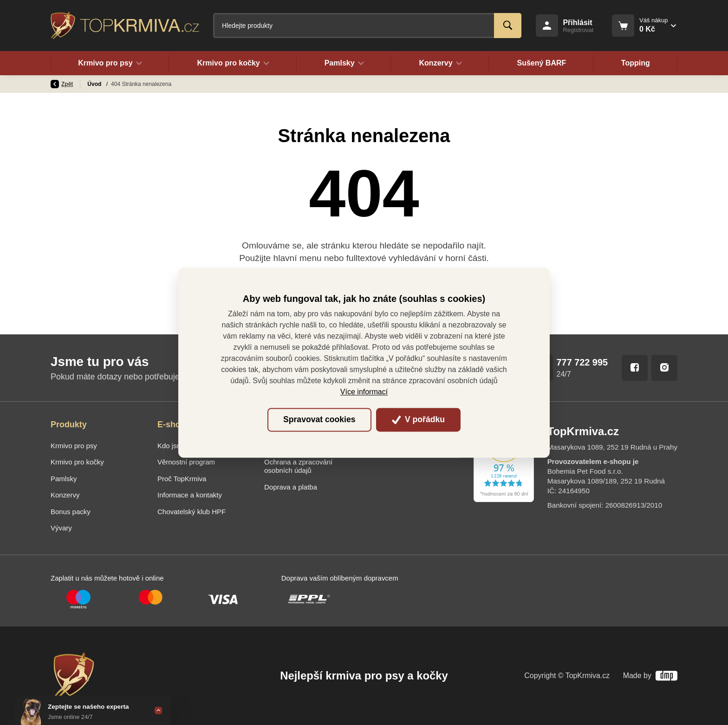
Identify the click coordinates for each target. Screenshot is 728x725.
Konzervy (65, 495)
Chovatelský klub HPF (192, 512)
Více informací (364, 392)
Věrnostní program (186, 462)
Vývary (61, 528)
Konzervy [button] (440, 63)
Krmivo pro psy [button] (110, 63)
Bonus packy (71, 512)
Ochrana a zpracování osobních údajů (298, 466)
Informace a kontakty (190, 495)
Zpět (62, 84)
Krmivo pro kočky (77, 462)
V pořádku (418, 420)
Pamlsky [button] (344, 63)
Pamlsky (64, 479)
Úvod (95, 84)
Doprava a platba (291, 487)
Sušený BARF (541, 63)
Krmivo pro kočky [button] (233, 63)
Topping (636, 63)
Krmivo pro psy (74, 446)
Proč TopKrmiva (182, 479)
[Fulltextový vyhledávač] (367, 26)
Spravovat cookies (319, 420)
